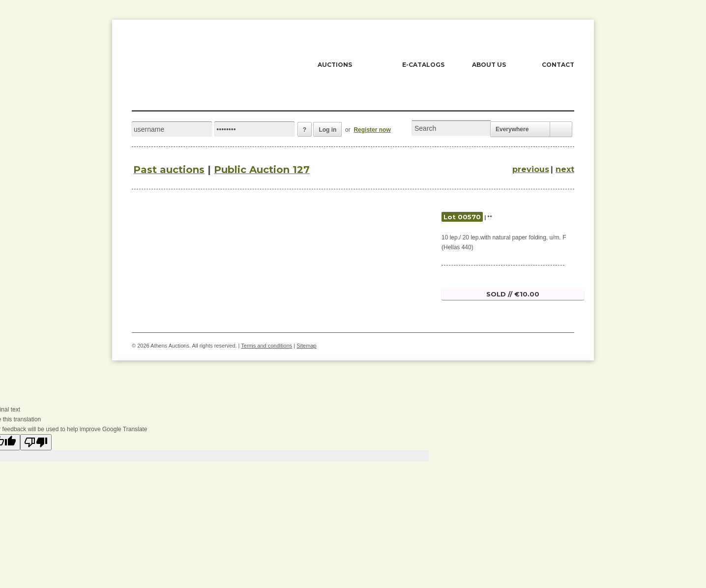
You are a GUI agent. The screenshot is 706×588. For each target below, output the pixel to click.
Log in (327, 130)
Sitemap (306, 346)
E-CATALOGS (423, 65)
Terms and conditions (266, 346)
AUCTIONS (335, 65)
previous (531, 169)
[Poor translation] (36, 442)
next (565, 169)
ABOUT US (489, 65)
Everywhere (512, 129)
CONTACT (558, 65)
